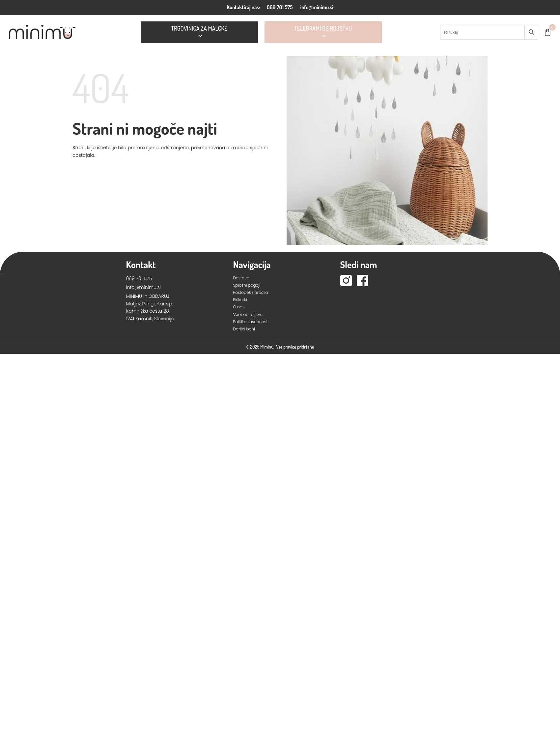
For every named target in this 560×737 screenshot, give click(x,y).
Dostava (241, 278)
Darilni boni (244, 329)
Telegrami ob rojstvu (323, 32)
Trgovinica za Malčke (199, 32)
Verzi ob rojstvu (248, 314)
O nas (239, 307)
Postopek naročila (251, 292)
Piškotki (240, 300)
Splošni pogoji (247, 285)
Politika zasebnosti (251, 322)
